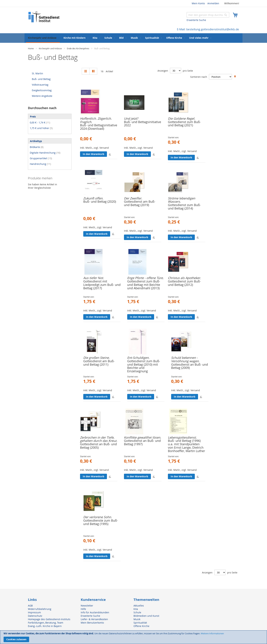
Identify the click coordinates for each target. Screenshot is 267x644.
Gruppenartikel (41, 158)
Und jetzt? (131, 118)
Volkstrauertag (40, 85)
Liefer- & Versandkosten (94, 619)
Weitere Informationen (212, 633)
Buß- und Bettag (41, 79)
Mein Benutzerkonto (92, 623)
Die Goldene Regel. (182, 118)
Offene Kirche (141, 626)
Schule (137, 612)
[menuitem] (43, 38)
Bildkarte (37, 147)
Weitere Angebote (42, 96)
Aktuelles (139, 606)
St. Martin (37, 73)
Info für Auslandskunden (95, 612)
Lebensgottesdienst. (182, 437)
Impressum (34, 612)
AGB (30, 606)
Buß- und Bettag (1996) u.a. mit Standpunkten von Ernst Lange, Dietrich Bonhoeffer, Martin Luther (186, 446)
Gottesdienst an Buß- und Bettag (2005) (98, 446)
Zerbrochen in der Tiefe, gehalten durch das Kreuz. (99, 439)
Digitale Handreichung (45, 153)
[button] (110, 154)
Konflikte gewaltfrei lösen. (143, 437)
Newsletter (87, 606)
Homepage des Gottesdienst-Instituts (49, 619)
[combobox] (208, 15)
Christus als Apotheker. (184, 278)
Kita (136, 609)
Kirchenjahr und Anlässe (51, 48)
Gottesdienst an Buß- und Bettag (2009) (190, 366)
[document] (133, 637)
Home (31, 48)
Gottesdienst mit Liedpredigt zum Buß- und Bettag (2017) (102, 285)
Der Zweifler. (133, 198)
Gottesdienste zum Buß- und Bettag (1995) (101, 522)
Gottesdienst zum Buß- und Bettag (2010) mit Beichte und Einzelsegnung (144, 366)
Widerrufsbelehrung (40, 609)
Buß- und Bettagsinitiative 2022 (143, 124)
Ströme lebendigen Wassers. (182, 200)
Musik (137, 619)
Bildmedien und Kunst (146, 616)
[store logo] (44, 17)
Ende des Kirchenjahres (78, 48)
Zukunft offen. (93, 198)
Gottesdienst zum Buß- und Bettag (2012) (184, 283)
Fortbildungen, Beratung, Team (46, 623)
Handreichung (40, 164)
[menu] (133, 38)
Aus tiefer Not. (94, 278)
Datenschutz (35, 616)
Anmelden (213, 3)
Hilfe (83, 609)
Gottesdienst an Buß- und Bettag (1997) (142, 442)
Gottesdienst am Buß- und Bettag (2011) (99, 363)
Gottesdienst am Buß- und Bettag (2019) (140, 203)
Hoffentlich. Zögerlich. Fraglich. (96, 120)
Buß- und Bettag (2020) (100, 201)
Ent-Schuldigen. (138, 358)
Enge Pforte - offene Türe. (145, 278)
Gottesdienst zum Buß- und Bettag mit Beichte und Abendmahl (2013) (144, 285)
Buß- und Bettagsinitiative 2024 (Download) (99, 127)
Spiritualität (140, 623)
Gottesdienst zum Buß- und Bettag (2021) (184, 124)
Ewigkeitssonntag (42, 90)
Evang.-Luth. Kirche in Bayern (45, 626)
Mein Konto (198, 3)
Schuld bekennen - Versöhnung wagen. (185, 359)
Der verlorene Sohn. (98, 517)
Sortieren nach (199, 77)
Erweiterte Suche (196, 20)
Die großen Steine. (96, 358)
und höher (41, 128)
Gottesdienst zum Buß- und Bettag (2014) (184, 207)
